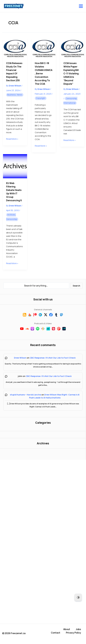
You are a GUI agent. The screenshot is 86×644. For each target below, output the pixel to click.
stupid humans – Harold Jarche (25, 395)
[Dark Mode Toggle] (78, 597)
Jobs (78, 629)
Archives (11, 215)
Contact (56, 633)
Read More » (12, 139)
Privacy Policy (73, 633)
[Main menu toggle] (81, 6)
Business (12, 95)
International (69, 103)
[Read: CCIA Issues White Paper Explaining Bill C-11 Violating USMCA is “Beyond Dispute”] (72, 49)
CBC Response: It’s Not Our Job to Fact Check (53, 358)
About (67, 629)
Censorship (71, 98)
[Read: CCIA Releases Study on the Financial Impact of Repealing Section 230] (15, 49)
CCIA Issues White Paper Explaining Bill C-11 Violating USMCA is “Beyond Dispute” (71, 73)
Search (76, 286)
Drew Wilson (20, 358)
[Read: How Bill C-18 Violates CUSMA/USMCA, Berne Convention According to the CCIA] (44, 49)
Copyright (41, 98)
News (20, 95)
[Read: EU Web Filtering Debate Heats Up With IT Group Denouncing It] (15, 166)
